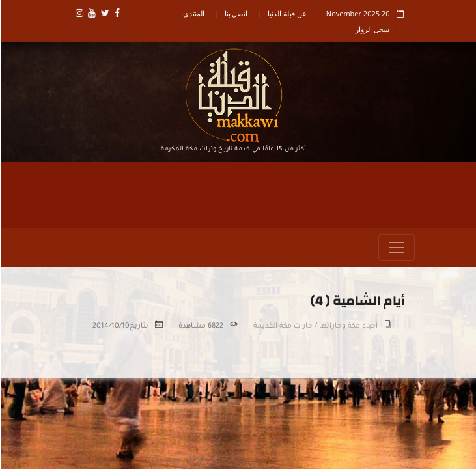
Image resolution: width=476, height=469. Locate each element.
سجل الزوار (372, 29)
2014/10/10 (110, 326)
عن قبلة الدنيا (287, 13)
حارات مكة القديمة (282, 326)
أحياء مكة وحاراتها (348, 326)
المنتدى (193, 13)
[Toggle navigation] (396, 248)
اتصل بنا (236, 13)
